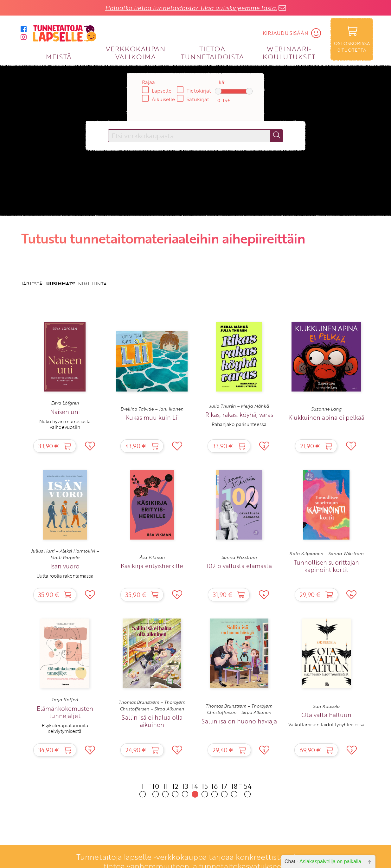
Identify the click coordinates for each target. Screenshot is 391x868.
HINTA (99, 284)
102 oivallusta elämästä (239, 566)
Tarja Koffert (65, 700)
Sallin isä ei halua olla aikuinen (152, 721)
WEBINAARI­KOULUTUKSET (289, 52)
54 (248, 789)
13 (185, 789)
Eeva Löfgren (65, 403)
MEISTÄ (59, 57)
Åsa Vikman (152, 557)
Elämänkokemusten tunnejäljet (65, 712)
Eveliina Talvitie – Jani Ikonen (152, 409)
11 (166, 789)
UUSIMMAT (61, 284)
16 (215, 789)
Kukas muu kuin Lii (152, 417)
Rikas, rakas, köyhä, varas (239, 415)
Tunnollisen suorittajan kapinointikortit (326, 566)
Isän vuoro (65, 566)
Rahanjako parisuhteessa (239, 424)
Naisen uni (65, 412)
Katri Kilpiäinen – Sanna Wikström (326, 554)
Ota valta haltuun (326, 715)
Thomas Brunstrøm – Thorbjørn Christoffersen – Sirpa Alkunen (152, 705)
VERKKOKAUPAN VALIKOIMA (136, 52)
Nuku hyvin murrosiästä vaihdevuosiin (65, 424)
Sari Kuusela (326, 706)
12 (175, 789)
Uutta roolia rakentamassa (65, 576)
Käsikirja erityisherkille (152, 566)
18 (234, 789)
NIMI (84, 284)
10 (156, 789)
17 (224, 789)
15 (205, 789)
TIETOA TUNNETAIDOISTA (212, 52)
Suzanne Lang (326, 409)
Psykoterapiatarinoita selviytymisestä (65, 728)
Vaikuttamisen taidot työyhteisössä (326, 724)
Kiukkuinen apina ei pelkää (326, 417)
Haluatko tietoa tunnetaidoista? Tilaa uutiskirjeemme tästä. (191, 8)
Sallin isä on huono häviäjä (239, 721)
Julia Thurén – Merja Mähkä (239, 406)
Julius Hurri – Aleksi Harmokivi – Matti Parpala (65, 554)
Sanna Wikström (239, 557)
